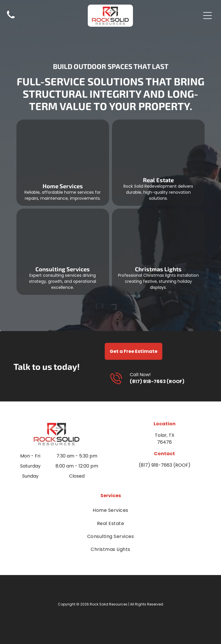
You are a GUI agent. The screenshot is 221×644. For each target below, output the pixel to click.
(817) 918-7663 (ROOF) (157, 381)
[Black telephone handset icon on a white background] (11, 19)
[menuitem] (110, 510)
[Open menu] (207, 16)
